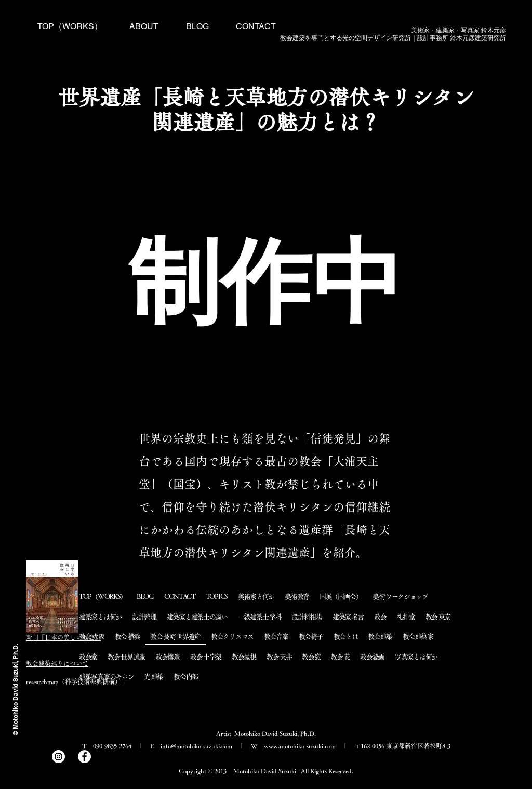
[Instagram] (58, 757)
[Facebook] (84, 757)
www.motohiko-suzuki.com (300, 746)
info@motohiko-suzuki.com (196, 746)
